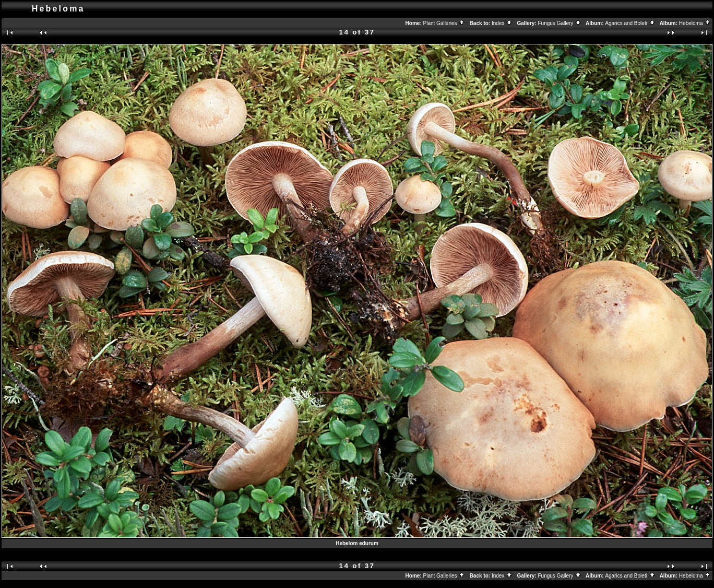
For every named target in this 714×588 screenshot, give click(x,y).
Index (502, 23)
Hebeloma (695, 23)
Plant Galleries (444, 23)
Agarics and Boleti (630, 23)
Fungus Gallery (560, 23)
